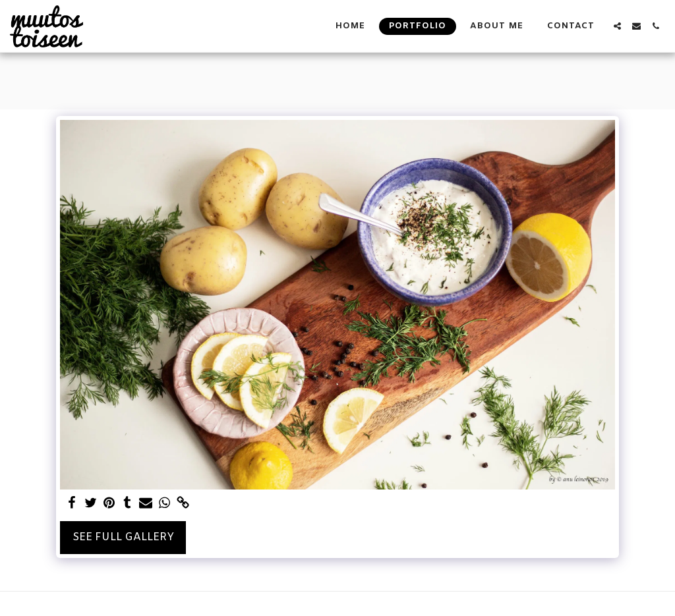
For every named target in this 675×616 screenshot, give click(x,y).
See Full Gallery (123, 537)
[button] (617, 26)
